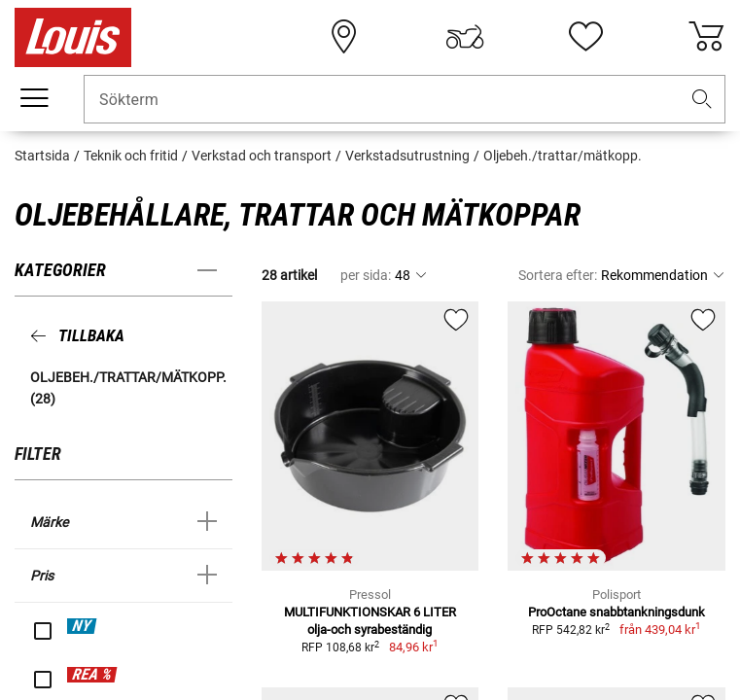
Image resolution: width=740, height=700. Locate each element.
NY (82, 626)
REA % (92, 674)
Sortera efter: (558, 275)
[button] (702, 100)
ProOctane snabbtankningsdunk (617, 612)
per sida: (366, 275)
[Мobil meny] (34, 98)
